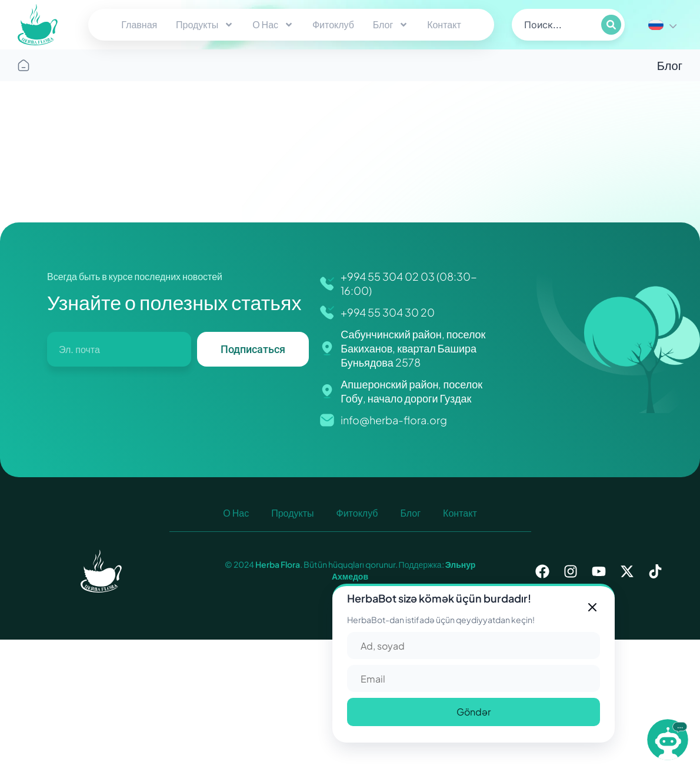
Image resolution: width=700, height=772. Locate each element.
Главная (139, 24)
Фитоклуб (333, 24)
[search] (556, 25)
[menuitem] (662, 25)
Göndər (474, 712)
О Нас (273, 25)
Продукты (205, 25)
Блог (391, 25)
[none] (662, 25)
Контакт (444, 24)
